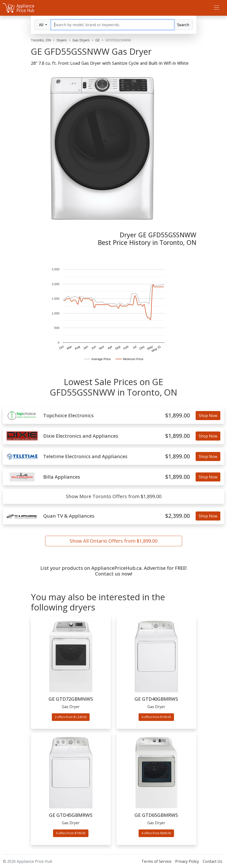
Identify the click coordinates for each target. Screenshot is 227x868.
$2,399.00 (178, 516)
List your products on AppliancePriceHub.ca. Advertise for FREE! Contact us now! (113, 571)
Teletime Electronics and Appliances (85, 456)
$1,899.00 (178, 416)
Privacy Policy (187, 861)
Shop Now (208, 416)
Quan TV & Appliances (69, 516)
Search (183, 25)
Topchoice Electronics (68, 416)
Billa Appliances (62, 477)
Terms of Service (156, 861)
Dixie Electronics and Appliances (81, 436)
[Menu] (217, 8)
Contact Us (213, 861)
